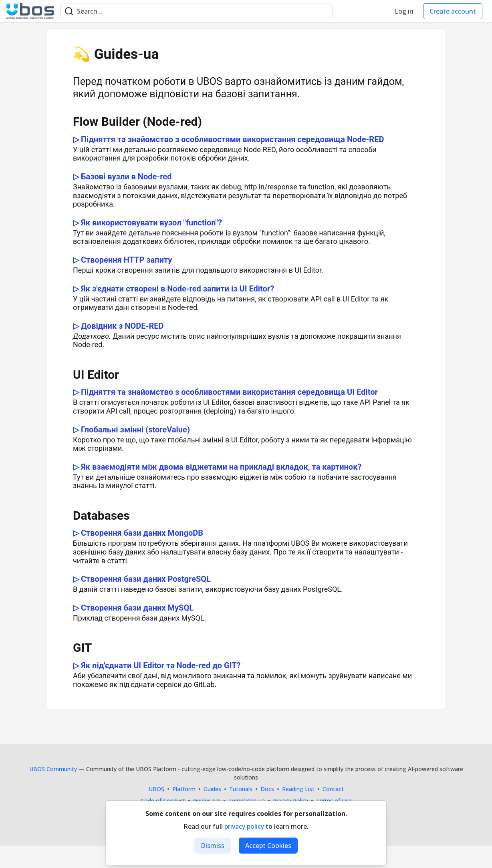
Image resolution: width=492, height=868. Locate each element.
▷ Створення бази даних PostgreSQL (142, 579)
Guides (212, 789)
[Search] (69, 11)
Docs (267, 789)
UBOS (156, 789)
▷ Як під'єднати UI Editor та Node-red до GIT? (157, 665)
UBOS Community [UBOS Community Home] (53, 769)
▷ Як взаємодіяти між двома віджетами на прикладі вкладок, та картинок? (217, 467)
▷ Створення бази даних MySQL (133, 608)
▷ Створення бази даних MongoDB (138, 533)
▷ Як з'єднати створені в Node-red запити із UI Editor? (173, 289)
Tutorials (241, 789)
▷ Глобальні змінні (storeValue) (131, 430)
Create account (453, 11)
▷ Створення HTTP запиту (122, 260)
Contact (333, 789)
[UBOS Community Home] (30, 11)
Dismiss (213, 846)
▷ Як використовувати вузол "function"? (147, 223)
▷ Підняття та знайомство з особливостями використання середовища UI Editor (225, 392)
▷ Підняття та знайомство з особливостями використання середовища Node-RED (228, 139)
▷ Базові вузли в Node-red (122, 177)
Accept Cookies (268, 846)
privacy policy (244, 826)
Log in (404, 11)
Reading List (298, 789)
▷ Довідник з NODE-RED (118, 326)
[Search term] (197, 11)
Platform (184, 789)
